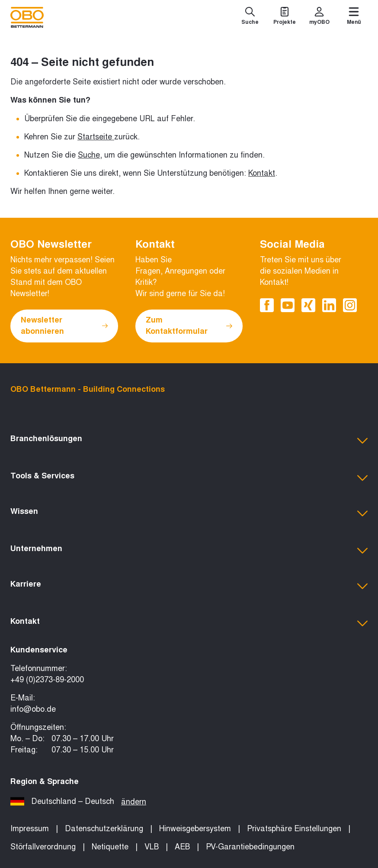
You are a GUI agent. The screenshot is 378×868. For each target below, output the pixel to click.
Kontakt (262, 173)
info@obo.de (33, 709)
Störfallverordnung (43, 847)
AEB (182, 847)
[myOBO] (319, 17)
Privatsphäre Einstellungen (294, 829)
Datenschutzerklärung (104, 829)
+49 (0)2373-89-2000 (47, 680)
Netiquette (110, 847)
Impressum (30, 829)
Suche (89, 155)
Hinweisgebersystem (195, 829)
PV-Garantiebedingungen (250, 847)
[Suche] (250, 17)
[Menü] (354, 17)
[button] (189, 441)
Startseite (95, 137)
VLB (152, 847)
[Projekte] (285, 17)
